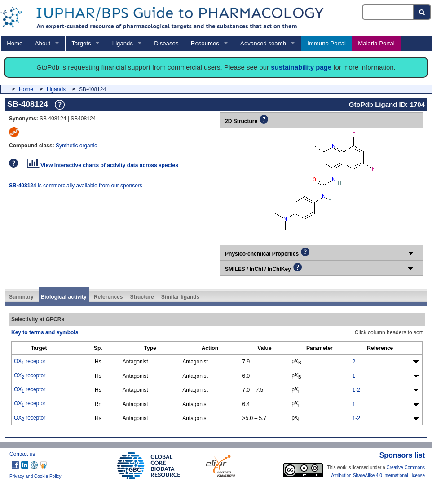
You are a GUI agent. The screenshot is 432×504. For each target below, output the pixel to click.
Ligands (123, 43)
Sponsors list (402, 455)
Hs (98, 362)
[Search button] (422, 12)
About (43, 43)
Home (15, 43)
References (108, 297)
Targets (81, 43)
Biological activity (64, 297)
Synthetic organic (76, 146)
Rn (98, 404)
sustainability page (301, 67)
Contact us (22, 454)
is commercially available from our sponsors (76, 186)
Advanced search (263, 43)
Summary (21, 297)
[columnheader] (39, 348)
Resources (205, 43)
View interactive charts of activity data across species (103, 165)
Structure (142, 297)
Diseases (166, 43)
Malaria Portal (376, 43)
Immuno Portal (326, 43)
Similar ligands (180, 297)
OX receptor (30, 361)
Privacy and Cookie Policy (35, 476)
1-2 (356, 390)
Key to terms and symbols (45, 332)
